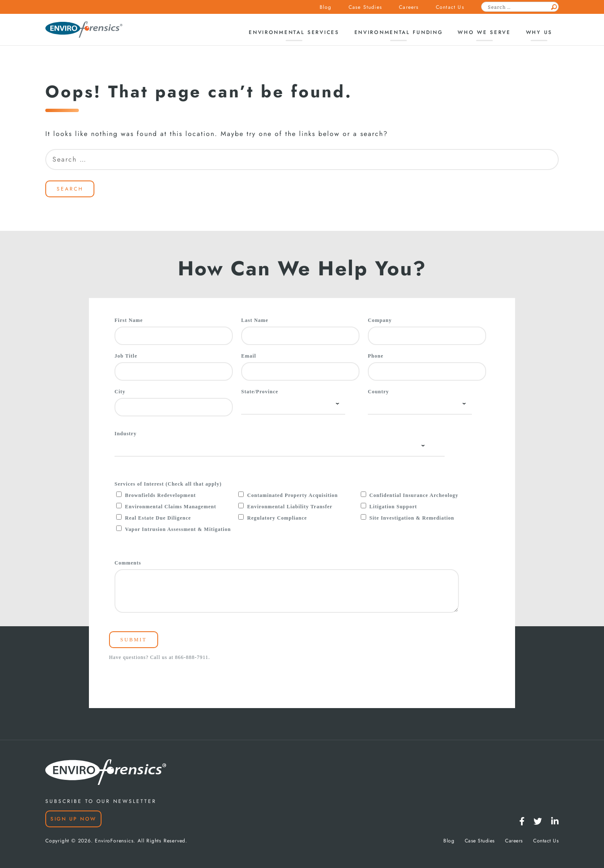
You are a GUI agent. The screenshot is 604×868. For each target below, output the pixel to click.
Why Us (539, 32)
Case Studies (365, 7)
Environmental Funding (399, 32)
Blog (326, 7)
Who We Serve (484, 32)
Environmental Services (294, 32)
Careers (409, 7)
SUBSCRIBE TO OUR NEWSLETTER (101, 801)
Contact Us (450, 7)
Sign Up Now (73, 819)
